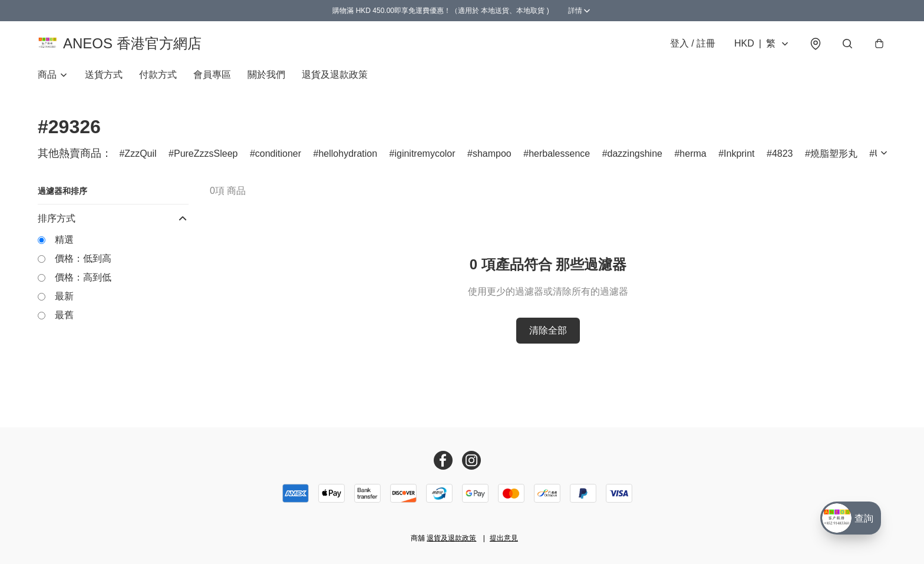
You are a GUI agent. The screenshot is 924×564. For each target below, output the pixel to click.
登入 (693, 46)
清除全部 (548, 336)
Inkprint (739, 159)
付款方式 (158, 80)
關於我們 (266, 80)
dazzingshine (635, 159)
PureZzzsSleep (206, 159)
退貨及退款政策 (335, 80)
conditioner (278, 159)
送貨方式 (104, 80)
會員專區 (212, 80)
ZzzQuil (140, 159)
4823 (783, 159)
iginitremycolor (425, 159)
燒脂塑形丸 (834, 159)
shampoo (492, 159)
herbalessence (559, 159)
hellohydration (348, 159)
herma (693, 159)
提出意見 (504, 538)
